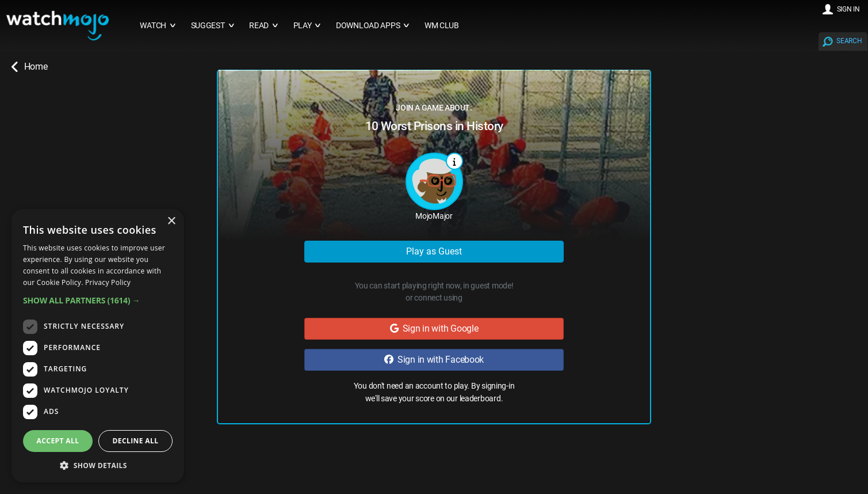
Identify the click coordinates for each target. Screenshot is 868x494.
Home (29, 67)
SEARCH (849, 41)
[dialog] (98, 346)
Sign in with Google (434, 328)
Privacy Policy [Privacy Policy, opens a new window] (108, 282)
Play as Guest (434, 251)
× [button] (171, 221)
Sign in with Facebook (434, 360)
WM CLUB (442, 26)
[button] (98, 300)
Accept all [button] (58, 441)
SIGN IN (848, 9)
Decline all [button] (136, 441)
